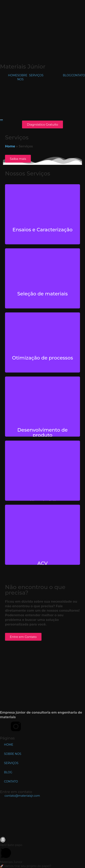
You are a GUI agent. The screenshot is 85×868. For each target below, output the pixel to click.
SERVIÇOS (36, 75)
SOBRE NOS (13, 754)
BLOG (67, 75)
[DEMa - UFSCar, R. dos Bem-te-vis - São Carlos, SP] (42, 817)
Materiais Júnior (23, 66)
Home (10, 146)
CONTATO (78, 75)
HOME (13, 75)
